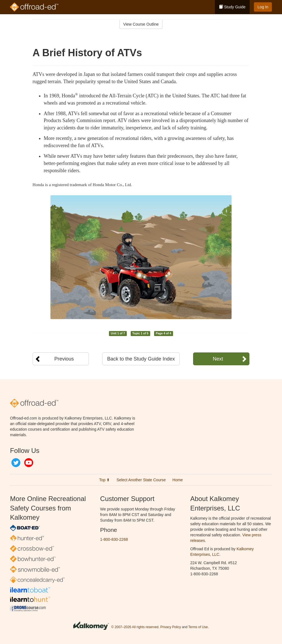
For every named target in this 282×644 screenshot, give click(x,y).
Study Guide (232, 7)
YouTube (29, 463)
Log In (263, 7)
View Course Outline (141, 24)
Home (178, 480)
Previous (64, 359)
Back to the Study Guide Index (141, 359)
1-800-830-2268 (114, 539)
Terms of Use (198, 627)
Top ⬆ (104, 480)
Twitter (16, 463)
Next (218, 359)
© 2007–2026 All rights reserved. (135, 627)
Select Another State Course (141, 480)
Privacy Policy (171, 627)
